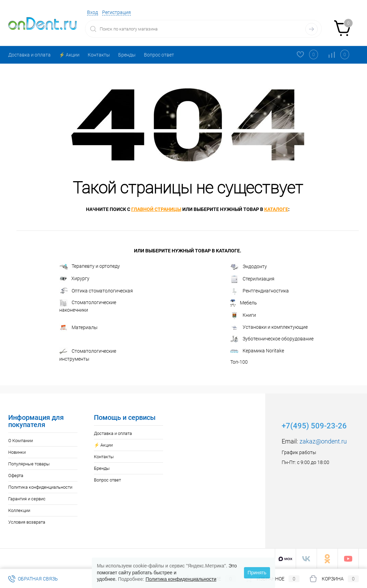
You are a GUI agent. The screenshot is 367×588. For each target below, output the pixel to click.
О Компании (21, 441)
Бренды (127, 55)
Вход (93, 12)
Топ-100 (239, 362)
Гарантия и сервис (27, 499)
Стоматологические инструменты (88, 354)
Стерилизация (252, 279)
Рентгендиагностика (260, 291)
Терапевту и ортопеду (90, 266)
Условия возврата (27, 522)
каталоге (276, 209)
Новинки (17, 452)
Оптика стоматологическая (96, 291)
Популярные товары (29, 464)
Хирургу (74, 279)
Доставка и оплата (29, 55)
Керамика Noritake (257, 351)
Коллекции (19, 510)
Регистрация (117, 12)
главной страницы (156, 209)
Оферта (16, 476)
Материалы (78, 328)
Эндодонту (249, 267)
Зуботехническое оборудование (272, 339)
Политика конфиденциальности (40, 487)
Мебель (244, 303)
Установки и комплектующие (269, 327)
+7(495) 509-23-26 (314, 426)
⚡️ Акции (69, 55)
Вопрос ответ (159, 55)
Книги (243, 315)
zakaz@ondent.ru (323, 441)
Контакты (99, 55)
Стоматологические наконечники (88, 306)
